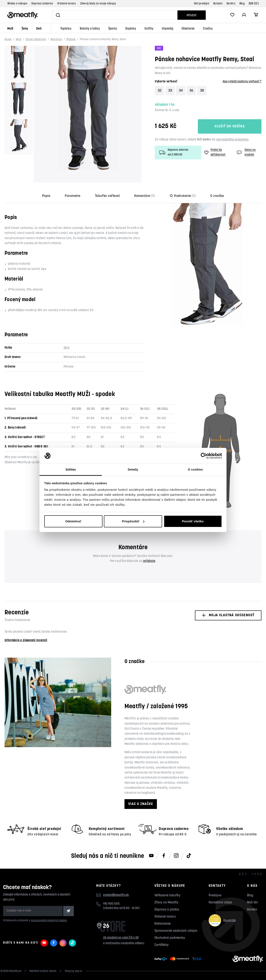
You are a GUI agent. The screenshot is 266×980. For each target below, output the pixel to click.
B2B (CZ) (254, 4)
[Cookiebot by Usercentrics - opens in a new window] (204, 456)
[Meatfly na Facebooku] (164, 856)
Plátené (71, 39)
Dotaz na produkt (246, 152)
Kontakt (218, 4)
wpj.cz (79, 971)
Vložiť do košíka (230, 126)
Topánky (66, 29)
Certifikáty (161, 945)
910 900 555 (111, 904)
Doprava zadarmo (42, 4)
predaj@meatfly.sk (116, 895)
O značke (217, 196)
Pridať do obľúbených (215, 152)
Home (8, 39)
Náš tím (252, 903)
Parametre (73, 196)
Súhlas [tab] (71, 469)
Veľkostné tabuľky (167, 896)
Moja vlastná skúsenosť (228, 615)
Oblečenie (188, 29)
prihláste (149, 561)
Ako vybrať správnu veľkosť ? (242, 82)
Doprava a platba (167, 910)
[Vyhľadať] (115, 15)
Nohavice (56, 39)
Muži (10, 29)
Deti (39, 29)
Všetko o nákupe (17, 4)
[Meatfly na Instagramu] (176, 856)
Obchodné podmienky (170, 938)
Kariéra (231, 4)
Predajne (215, 896)
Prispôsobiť (133, 521)
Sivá (66, 348)
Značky (208, 29)
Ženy (25, 29)
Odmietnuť (73, 521)
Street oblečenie (36, 39)
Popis (46, 196)
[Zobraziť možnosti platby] (179, 959)
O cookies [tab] (195, 469)
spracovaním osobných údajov (49, 921)
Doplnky (131, 29)
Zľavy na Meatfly (166, 903)
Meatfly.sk (16, 971)
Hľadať (192, 16)
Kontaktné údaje (220, 903)
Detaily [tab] (133, 469)
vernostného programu (232, 140)
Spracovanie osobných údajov (176, 931)
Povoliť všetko (193, 521)
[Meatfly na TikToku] (189, 856)
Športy (113, 29)
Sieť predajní (201, 4)
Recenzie (222, 920)
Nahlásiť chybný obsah (43, 971)
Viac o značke (141, 804)
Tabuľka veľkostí (107, 196)
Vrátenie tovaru (67, 4)
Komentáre (145, 196)
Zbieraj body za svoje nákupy (98, 4)
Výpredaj (167, 29)
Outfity (149, 29)
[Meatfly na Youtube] (151, 856)
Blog (242, 4)
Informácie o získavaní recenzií (26, 640)
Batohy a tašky (90, 29)
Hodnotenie (183, 196)
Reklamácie (163, 924)
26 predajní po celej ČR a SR (121, 938)
